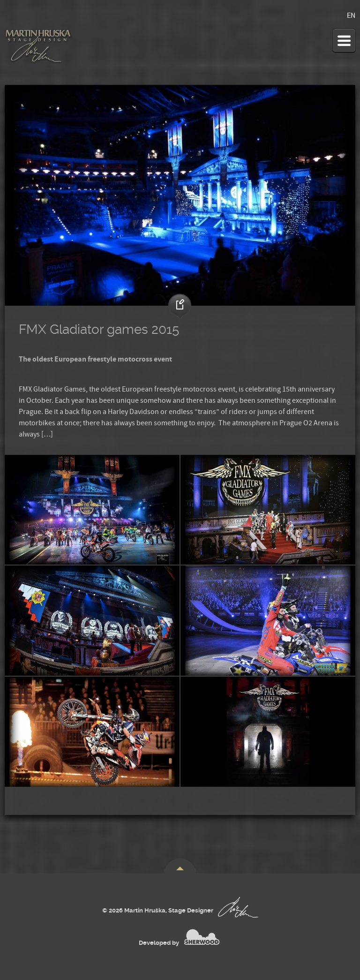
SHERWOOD (202, 937)
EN (351, 15)
